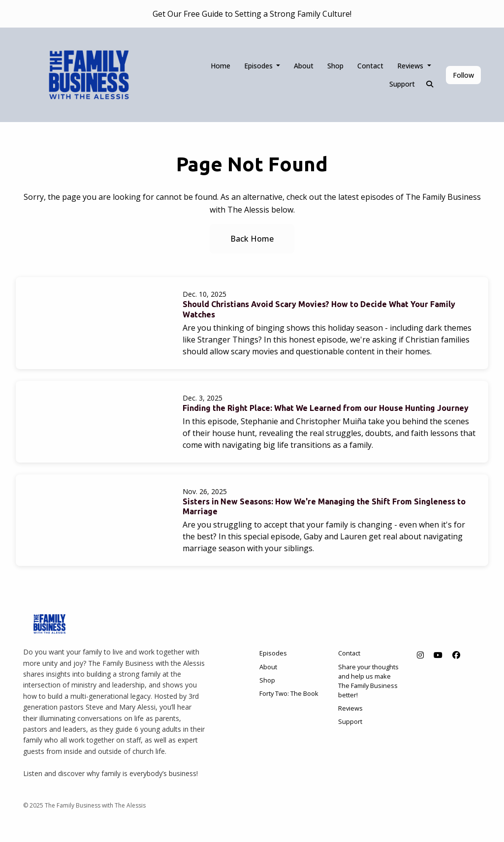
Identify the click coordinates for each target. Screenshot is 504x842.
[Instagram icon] (420, 655)
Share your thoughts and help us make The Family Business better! (368, 681)
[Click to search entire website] (430, 84)
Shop (335, 66)
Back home (252, 239)
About (304, 66)
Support (402, 84)
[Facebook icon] (456, 655)
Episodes (259, 66)
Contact (370, 66)
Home (220, 66)
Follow (463, 75)
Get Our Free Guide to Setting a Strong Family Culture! (252, 14)
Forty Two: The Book (289, 693)
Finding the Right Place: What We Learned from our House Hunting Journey (326, 408)
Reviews (411, 66)
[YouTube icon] (438, 655)
